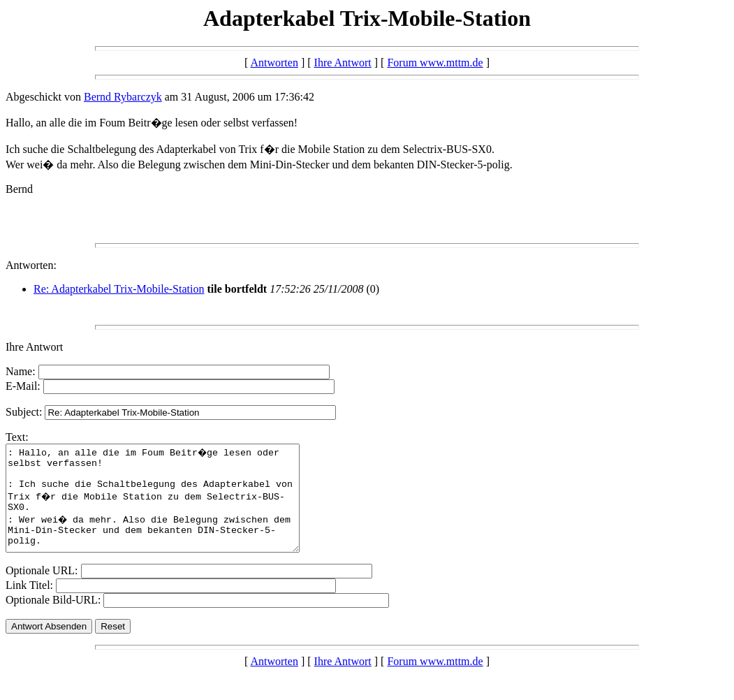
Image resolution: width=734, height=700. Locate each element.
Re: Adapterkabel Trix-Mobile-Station (119, 289)
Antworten (274, 63)
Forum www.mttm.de (435, 63)
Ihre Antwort (343, 63)
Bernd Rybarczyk (123, 97)
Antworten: (31, 265)
